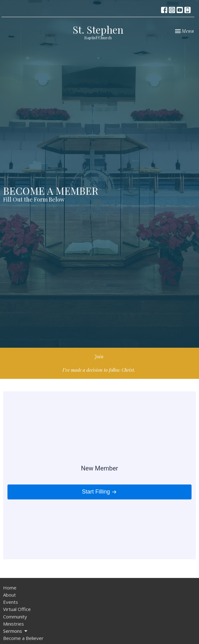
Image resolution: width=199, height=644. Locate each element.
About (9, 595)
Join (99, 356)
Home (10, 588)
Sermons (16, 631)
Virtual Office (17, 609)
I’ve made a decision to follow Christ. (99, 370)
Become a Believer (23, 638)
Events (11, 602)
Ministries (14, 624)
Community (15, 617)
